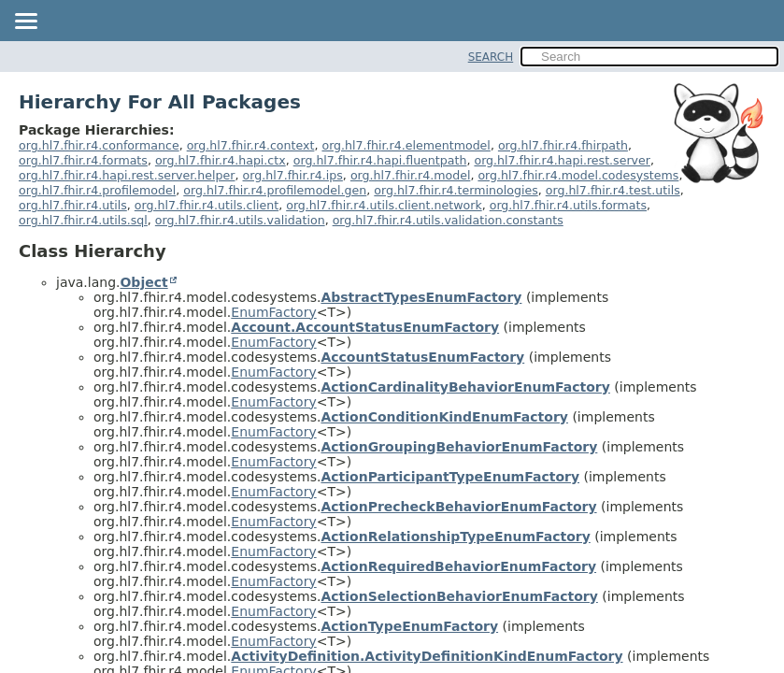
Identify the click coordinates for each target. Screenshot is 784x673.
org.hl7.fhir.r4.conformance (99, 145)
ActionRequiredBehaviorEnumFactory (458, 566)
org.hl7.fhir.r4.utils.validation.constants (448, 220)
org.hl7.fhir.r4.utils (73, 205)
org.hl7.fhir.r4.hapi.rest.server (562, 160)
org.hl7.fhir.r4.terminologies (456, 190)
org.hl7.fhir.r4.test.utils (613, 190)
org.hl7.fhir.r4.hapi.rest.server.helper (127, 175)
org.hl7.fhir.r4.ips (293, 175)
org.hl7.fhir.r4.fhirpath (563, 145)
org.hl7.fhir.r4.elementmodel (406, 145)
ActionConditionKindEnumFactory (444, 417)
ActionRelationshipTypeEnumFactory (455, 537)
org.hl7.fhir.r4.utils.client (207, 205)
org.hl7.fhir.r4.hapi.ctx (221, 160)
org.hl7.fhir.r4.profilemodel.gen (275, 190)
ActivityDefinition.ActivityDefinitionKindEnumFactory (427, 656)
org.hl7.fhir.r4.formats (83, 160)
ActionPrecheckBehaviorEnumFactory (458, 507)
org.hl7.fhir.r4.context (251, 145)
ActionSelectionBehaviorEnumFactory (459, 596)
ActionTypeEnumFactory (409, 626)
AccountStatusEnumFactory (422, 357)
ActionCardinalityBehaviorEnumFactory (465, 387)
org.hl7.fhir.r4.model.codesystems (578, 175)
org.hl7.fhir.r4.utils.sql (83, 220)
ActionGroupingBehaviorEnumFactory (459, 447)
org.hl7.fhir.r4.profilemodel (97, 190)
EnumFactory (273, 312)
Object (143, 282)
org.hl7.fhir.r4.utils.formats (568, 205)
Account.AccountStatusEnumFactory (365, 327)
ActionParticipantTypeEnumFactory (450, 477)
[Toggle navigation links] (25, 22)
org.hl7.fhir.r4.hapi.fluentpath (380, 160)
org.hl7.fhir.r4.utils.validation (240, 220)
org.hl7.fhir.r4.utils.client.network (384, 205)
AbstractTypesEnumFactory (421, 297)
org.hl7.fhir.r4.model (411, 175)
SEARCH (491, 57)
